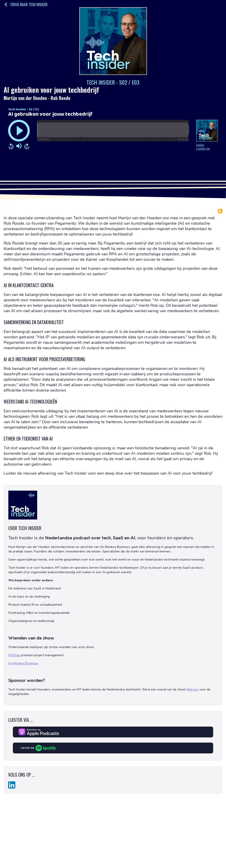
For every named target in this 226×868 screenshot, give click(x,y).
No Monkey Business (23, 663)
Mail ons (193, 689)
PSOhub (14, 655)
